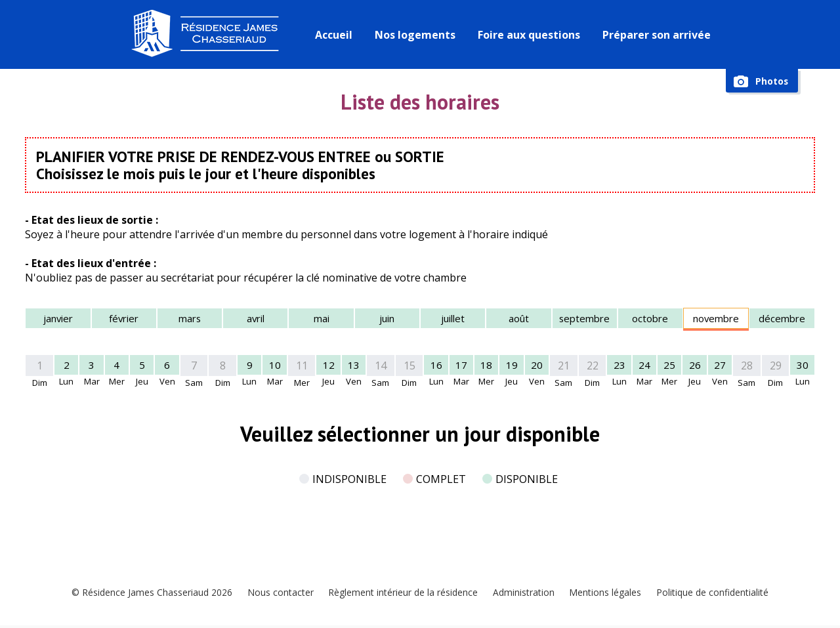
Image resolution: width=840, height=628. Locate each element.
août (519, 319)
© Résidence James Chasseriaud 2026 (144, 592)
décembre (782, 319)
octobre (650, 319)
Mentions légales (609, 592)
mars (190, 319)
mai (321, 319)
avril (255, 319)
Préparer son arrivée (658, 35)
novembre (716, 319)
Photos (771, 81)
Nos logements (416, 35)
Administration (525, 592)
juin (387, 319)
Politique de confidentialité (720, 592)
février (124, 319)
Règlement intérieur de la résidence (401, 592)
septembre (585, 319)
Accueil (335, 35)
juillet (453, 319)
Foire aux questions (530, 35)
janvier (58, 319)
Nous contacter (275, 592)
